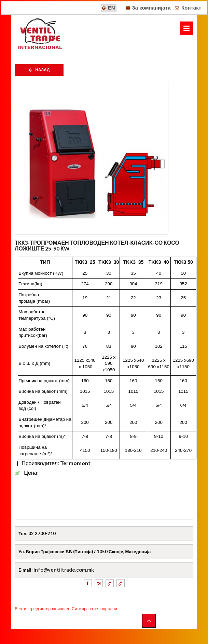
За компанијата (151, 8)
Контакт (191, 8)
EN (112, 8)
